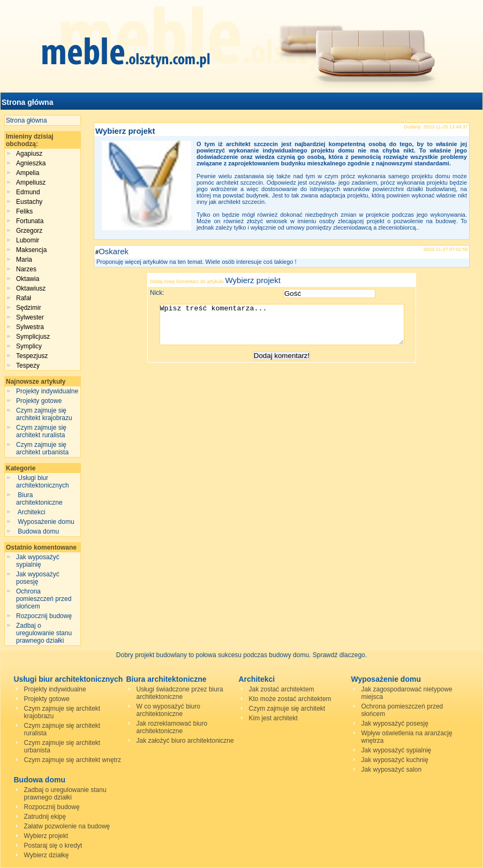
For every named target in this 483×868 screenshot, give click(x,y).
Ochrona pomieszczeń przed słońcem (44, 599)
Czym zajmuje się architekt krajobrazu (44, 414)
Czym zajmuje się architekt (287, 709)
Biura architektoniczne (40, 499)
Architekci (32, 512)
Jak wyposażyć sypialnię (38, 561)
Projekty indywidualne (47, 391)
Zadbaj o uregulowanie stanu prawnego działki (44, 633)
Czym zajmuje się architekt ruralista (41, 431)
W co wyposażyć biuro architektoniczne (168, 710)
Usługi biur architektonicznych (43, 482)
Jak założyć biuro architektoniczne (185, 741)
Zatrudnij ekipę (45, 817)
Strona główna (27, 102)
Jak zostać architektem (282, 689)
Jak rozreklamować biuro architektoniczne (172, 727)
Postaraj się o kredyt (53, 846)
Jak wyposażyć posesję (38, 578)
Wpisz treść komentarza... (287, 329)
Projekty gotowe (39, 401)
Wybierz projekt (125, 131)
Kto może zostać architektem (290, 699)
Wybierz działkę (47, 855)
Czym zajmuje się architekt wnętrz (73, 760)
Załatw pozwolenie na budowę (67, 826)
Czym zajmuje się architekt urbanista (42, 448)
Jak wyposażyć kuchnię (395, 760)
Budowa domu (38, 531)
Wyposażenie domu (46, 522)
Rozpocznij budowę (44, 616)
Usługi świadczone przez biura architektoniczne (180, 693)
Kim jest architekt (273, 718)
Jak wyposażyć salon (392, 770)
